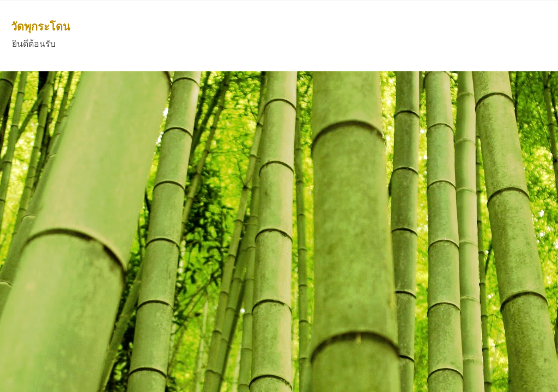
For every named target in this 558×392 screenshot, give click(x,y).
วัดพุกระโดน (41, 27)
